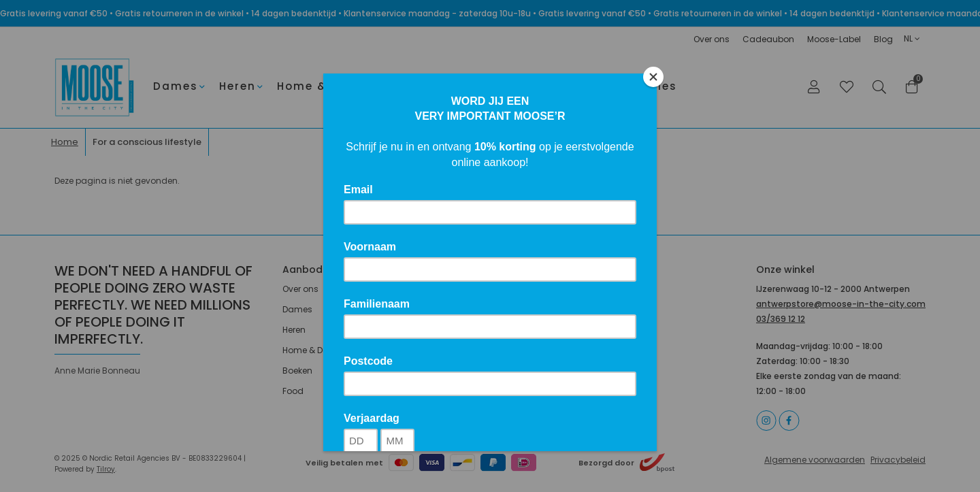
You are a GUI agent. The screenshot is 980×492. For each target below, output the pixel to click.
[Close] (653, 77)
